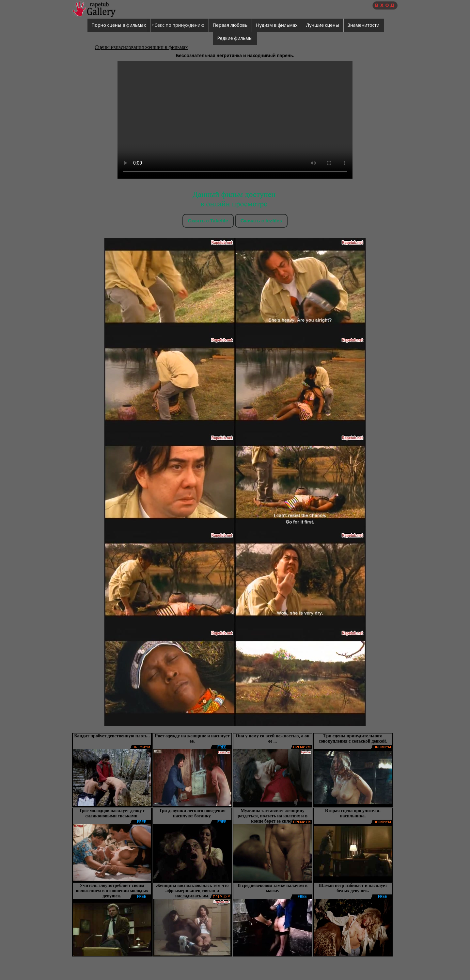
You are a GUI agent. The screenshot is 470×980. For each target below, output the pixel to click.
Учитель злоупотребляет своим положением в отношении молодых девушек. (112, 891)
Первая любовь (230, 25)
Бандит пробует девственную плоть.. (112, 736)
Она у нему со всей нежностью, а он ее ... (273, 739)
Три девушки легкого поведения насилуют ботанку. (192, 813)
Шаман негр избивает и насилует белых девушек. (353, 888)
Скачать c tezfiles (261, 221)
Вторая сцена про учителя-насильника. (353, 813)
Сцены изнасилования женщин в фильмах (141, 47)
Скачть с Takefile (208, 221)
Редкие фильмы (235, 38)
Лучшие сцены (323, 25)
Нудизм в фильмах (277, 25)
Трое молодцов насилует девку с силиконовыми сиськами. (112, 813)
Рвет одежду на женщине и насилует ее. (192, 739)
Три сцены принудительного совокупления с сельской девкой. (353, 739)
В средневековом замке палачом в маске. (273, 888)
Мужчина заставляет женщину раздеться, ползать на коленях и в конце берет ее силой (273, 816)
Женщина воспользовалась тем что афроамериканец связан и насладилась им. (192, 891)
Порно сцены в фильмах (119, 25)
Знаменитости (364, 25)
